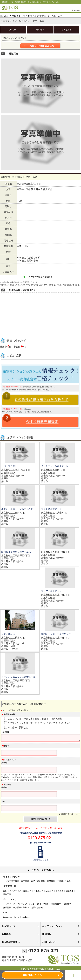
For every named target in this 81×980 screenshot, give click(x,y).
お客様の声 (56, 904)
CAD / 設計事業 (38, 881)
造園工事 (27, 891)
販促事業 (51, 881)
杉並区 (31, 16)
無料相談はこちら (32, 975)
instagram (8, 917)
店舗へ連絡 (76, 10)
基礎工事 (7, 894)
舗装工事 (70, 891)
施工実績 (25, 881)
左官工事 (49, 891)
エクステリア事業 (11, 881)
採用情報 (7, 908)
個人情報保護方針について (69, 814)
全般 (5, 891)
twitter (17, 917)
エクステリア (15, 891)
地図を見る (66, 30)
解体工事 (60, 891)
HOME (3, 16)
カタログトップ (17, 16)
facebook (26, 917)
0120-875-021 (40, 951)
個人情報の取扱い (21, 908)
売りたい (40, 30)
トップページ (9, 904)
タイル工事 (38, 891)
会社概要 (67, 904)
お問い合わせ (37, 908)
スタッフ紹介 (43, 904)
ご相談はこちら (64, 881)
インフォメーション (26, 904)
